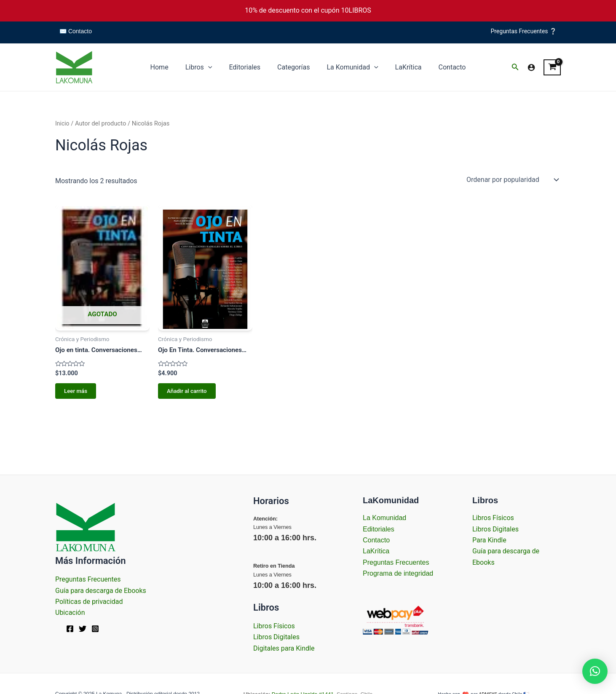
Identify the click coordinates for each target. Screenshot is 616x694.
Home (170, 67)
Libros (206, 67)
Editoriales (248, 67)
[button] (595, 671)
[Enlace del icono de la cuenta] (531, 67)
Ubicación (70, 613)
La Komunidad (349, 67)
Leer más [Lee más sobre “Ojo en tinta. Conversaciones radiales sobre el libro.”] (75, 392)
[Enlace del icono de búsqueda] (515, 68)
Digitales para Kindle (284, 648)
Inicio (63, 123)
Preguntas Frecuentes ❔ (524, 31)
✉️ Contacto (76, 31)
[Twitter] (83, 629)
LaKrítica (402, 67)
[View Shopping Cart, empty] (552, 67)
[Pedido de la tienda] (512, 179)
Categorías (293, 67)
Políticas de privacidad (89, 602)
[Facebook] (70, 629)
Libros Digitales (276, 637)
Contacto (442, 67)
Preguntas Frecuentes (88, 579)
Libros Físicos (274, 626)
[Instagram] (95, 629)
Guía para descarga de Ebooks (101, 591)
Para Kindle (489, 540)
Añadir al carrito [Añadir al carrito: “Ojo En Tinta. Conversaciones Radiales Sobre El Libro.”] (186, 392)
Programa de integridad (398, 573)
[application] (215, 67)
